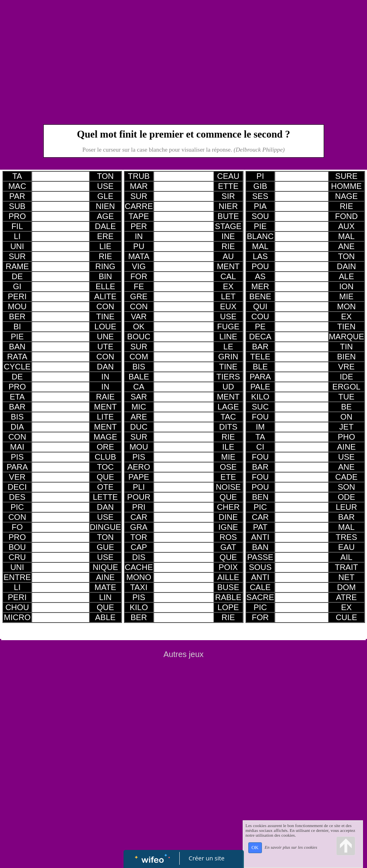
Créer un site (206, 858)
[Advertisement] (184, 60)
